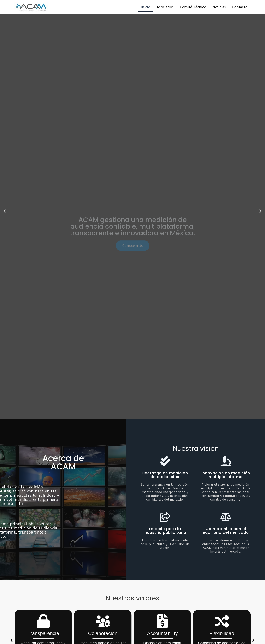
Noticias (219, 7)
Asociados (165, 7)
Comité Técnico (193, 7)
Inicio (146, 7)
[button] (5, 211)
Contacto (240, 7)
